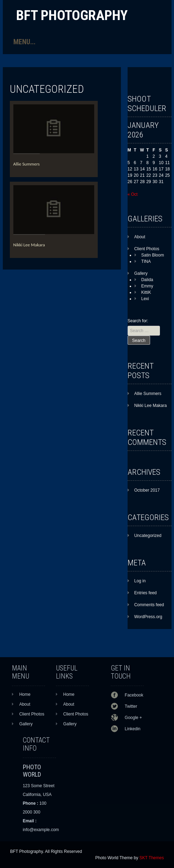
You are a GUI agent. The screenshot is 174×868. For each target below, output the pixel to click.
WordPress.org (148, 617)
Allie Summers (27, 164)
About (140, 237)
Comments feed (149, 605)
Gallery (141, 273)
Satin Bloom (153, 255)
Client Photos (147, 249)
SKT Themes (152, 858)
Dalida (147, 280)
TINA (146, 261)
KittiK (146, 292)
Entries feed (146, 593)
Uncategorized (148, 536)
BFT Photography (72, 15)
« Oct (133, 194)
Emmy (147, 286)
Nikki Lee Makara (29, 245)
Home (25, 694)
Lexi (145, 299)
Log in (140, 581)
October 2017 (147, 490)
